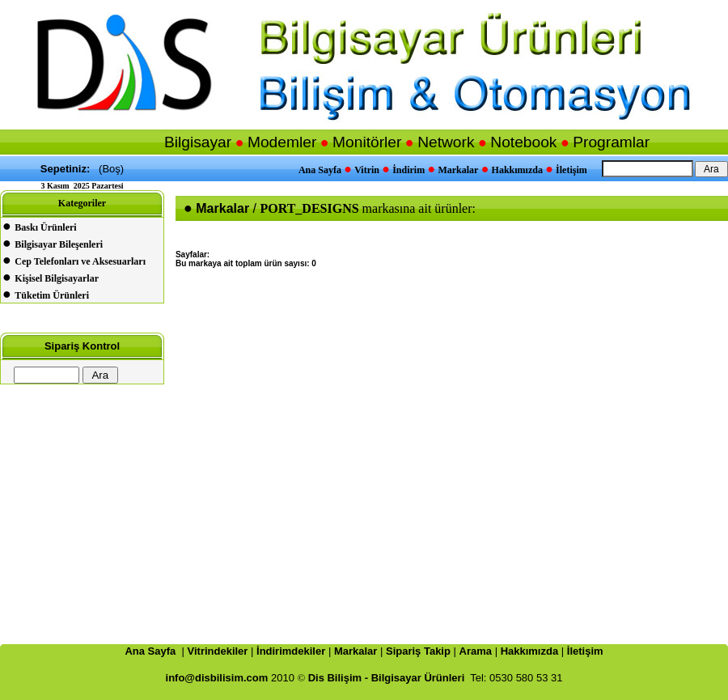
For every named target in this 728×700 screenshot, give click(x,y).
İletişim (571, 170)
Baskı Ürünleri (45, 227)
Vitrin (367, 170)
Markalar (458, 170)
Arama (476, 651)
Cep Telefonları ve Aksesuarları (80, 261)
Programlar (611, 142)
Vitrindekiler (218, 651)
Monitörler (367, 142)
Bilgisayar (198, 142)
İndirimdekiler (291, 651)
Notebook (523, 142)
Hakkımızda (517, 170)
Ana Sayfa (320, 170)
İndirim (408, 170)
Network (446, 142)
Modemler (282, 142)
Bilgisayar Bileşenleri (59, 244)
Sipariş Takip (418, 651)
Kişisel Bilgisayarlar (57, 278)
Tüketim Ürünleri (52, 295)
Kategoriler (82, 203)
